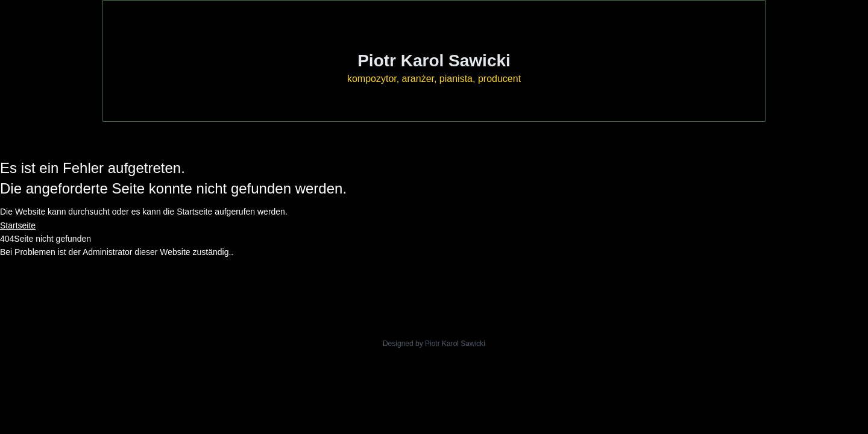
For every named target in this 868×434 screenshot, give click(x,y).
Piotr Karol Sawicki (434, 61)
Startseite (18, 225)
